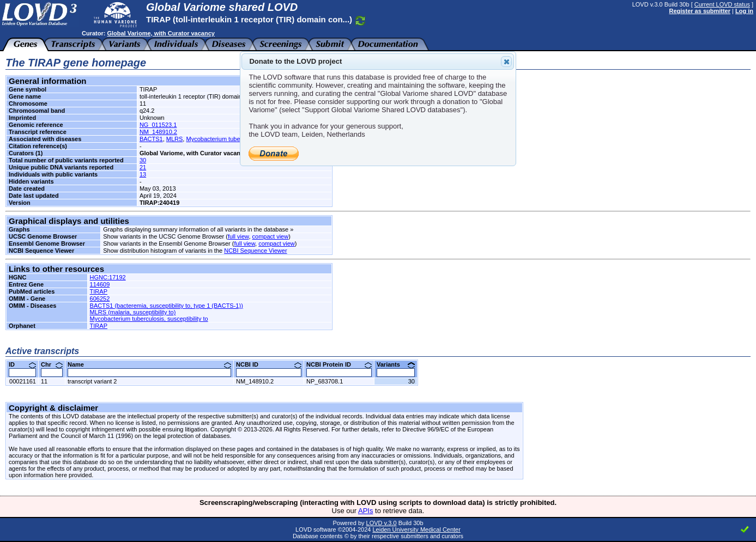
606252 (100, 299)
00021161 (23, 381)
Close (506, 62)
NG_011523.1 (158, 125)
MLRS (175, 139)
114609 (100, 284)
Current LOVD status (722, 4)
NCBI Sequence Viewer (255, 251)
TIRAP (99, 291)
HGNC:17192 (108, 277)
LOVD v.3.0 (382, 523)
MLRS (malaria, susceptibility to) (133, 312)
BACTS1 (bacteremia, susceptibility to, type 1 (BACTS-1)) (167, 306)
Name (149, 364)
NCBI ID (269, 364)
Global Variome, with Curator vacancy (161, 33)
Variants (396, 364)
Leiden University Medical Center (416, 529)
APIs (365, 511)
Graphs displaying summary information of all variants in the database (196, 229)
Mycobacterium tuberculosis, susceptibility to (149, 319)
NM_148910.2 (158, 132)
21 (143, 167)
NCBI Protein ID (339, 364)
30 (143, 160)
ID (22, 364)
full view (238, 236)
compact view (271, 236)
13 (143, 174)
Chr (52, 364)
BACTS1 (151, 139)
